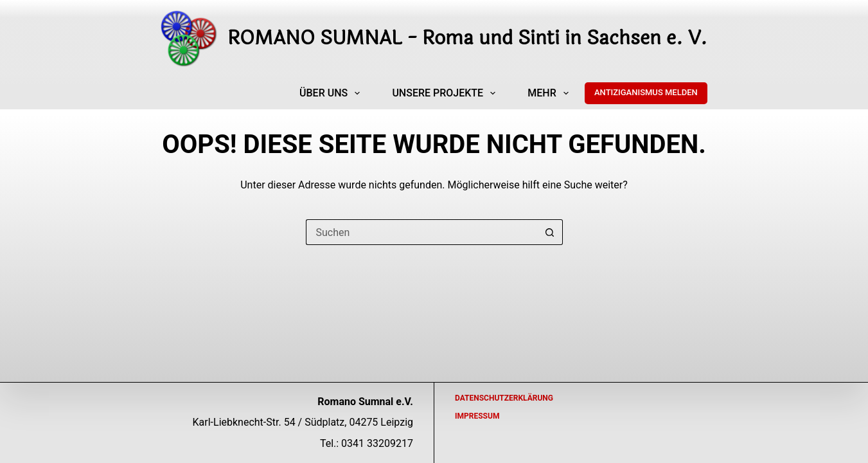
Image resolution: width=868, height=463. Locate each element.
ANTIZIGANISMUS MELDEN (646, 92)
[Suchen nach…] (421, 232)
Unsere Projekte (446, 93)
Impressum (477, 416)
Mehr (551, 93)
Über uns (332, 93)
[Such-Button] (550, 232)
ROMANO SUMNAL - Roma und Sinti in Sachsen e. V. (467, 38)
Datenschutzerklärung (504, 398)
